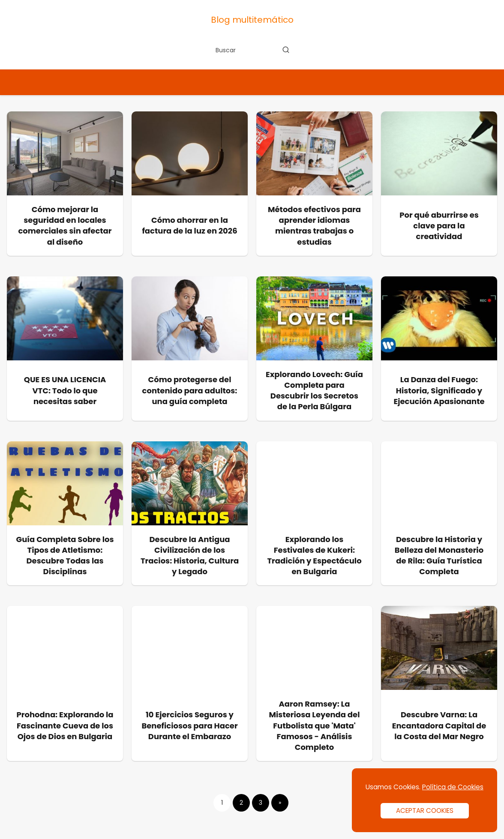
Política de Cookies (453, 787)
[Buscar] (286, 50)
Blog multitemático (252, 20)
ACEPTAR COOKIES (425, 811)
